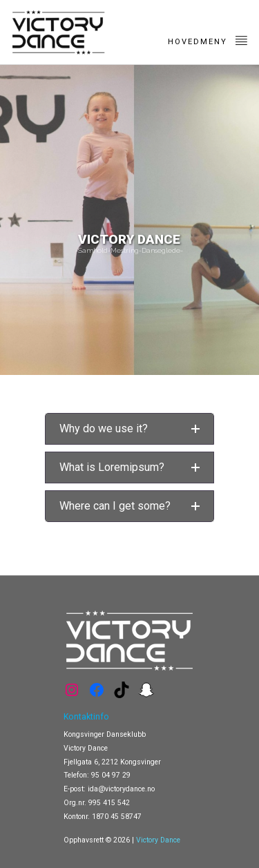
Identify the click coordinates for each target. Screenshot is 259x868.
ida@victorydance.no (121, 789)
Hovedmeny (208, 40)
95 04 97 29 (111, 775)
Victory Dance (158, 840)
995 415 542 (109, 803)
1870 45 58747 (117, 817)
